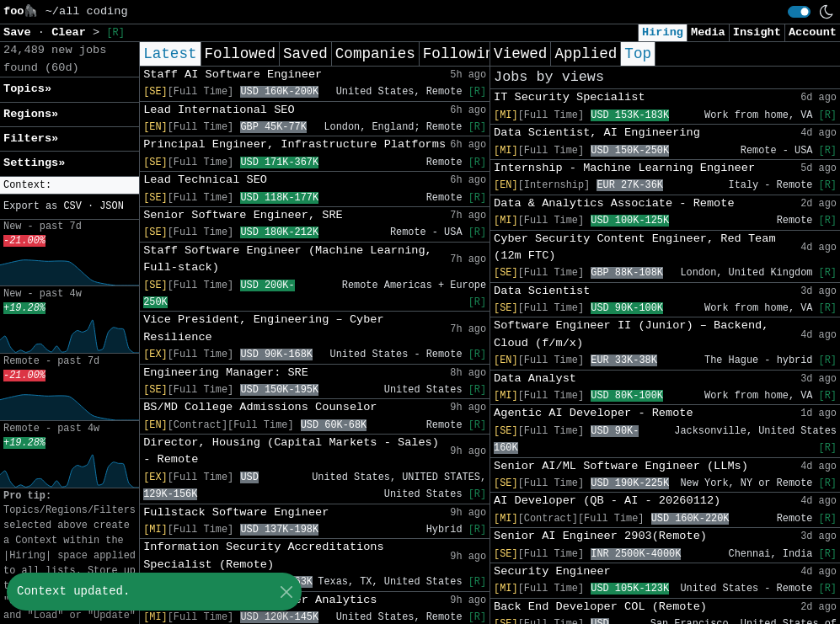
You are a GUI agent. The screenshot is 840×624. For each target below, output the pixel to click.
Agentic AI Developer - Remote (594, 413)
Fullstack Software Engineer (236, 512)
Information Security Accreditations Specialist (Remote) (264, 555)
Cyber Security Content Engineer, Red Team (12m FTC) (634, 247)
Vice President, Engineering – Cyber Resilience (264, 328)
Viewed (520, 54)
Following (463, 54)
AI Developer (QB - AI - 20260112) (607, 501)
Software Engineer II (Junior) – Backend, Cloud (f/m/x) (631, 334)
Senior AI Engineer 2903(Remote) (600, 536)
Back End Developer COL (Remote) (600, 607)
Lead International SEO (219, 110)
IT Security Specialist (569, 97)
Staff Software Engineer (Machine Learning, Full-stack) (288, 259)
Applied (586, 54)
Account (813, 32)
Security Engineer (552, 571)
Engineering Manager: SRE (226, 373)
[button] (70, 186)
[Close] (286, 592)
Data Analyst (535, 379)
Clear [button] (72, 32)
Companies (375, 54)
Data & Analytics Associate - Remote (614, 203)
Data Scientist (542, 291)
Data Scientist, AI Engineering (597, 133)
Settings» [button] (34, 163)
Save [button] (21, 32)
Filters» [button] (31, 139)
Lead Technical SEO (205, 180)
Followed (240, 54)
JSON (112, 206)
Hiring (663, 32)
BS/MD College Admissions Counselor (260, 407)
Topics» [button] (27, 89)
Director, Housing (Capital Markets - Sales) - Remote (291, 451)
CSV (72, 206)
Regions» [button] (31, 114)
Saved (305, 54)
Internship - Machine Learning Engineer (624, 168)
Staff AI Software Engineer (233, 75)
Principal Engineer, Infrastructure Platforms (294, 144)
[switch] (799, 12)
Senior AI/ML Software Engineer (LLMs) (621, 466)
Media (708, 32)
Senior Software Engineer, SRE (243, 215)
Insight (757, 32)
